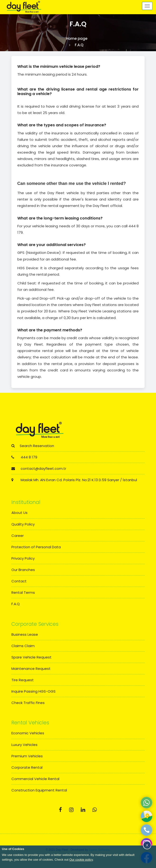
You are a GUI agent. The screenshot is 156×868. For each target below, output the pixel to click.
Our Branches (23, 570)
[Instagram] (71, 810)
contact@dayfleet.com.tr (39, 468)
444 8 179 (24, 457)
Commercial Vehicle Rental (35, 779)
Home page (77, 39)
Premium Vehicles (27, 756)
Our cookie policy (81, 860)
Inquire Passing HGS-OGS (33, 691)
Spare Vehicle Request (31, 657)
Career (18, 536)
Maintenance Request (31, 669)
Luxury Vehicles (24, 745)
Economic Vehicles (28, 733)
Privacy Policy (23, 558)
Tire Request (23, 680)
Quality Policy (23, 524)
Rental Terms (23, 592)
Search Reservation (33, 446)
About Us (19, 513)
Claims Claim (23, 646)
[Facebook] (60, 810)
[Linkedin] (83, 810)
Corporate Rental (27, 767)
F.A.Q (16, 604)
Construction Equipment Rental (39, 790)
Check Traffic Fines (28, 703)
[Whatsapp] (95, 810)
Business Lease (25, 634)
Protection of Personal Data (36, 547)
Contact (19, 581)
